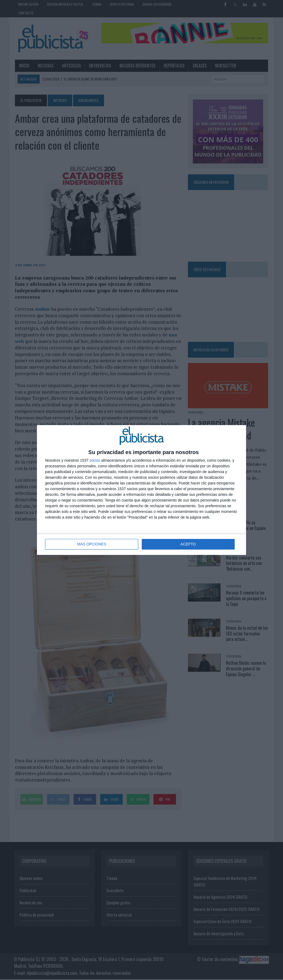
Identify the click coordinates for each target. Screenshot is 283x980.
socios (95, 461)
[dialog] (141, 490)
